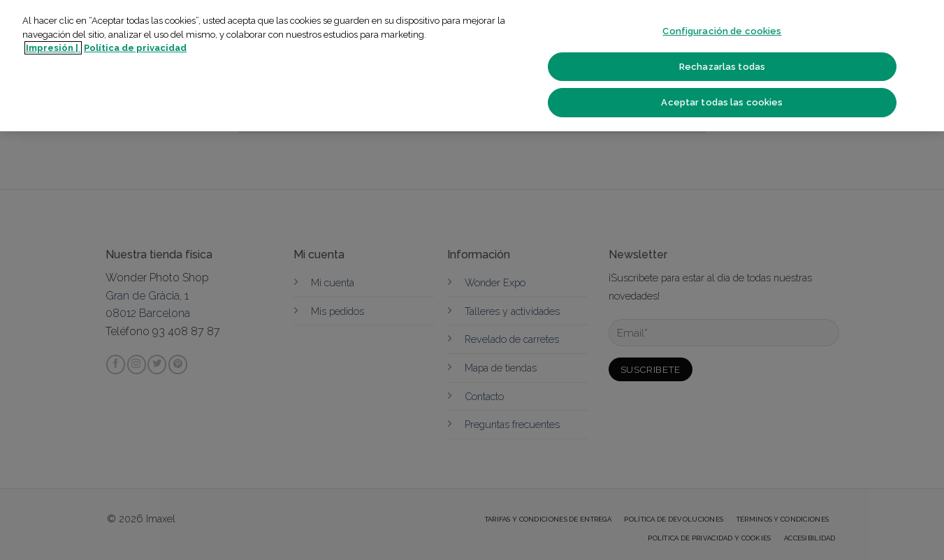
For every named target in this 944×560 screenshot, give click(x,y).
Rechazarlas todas (722, 67)
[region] (472, 66)
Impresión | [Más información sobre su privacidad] (53, 48)
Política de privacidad (135, 48)
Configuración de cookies (722, 31)
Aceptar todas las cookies (722, 102)
